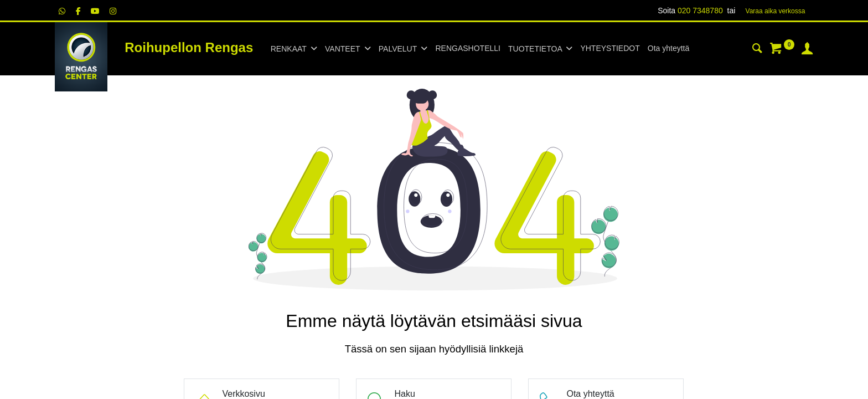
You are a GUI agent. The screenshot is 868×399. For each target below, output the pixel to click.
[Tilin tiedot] (807, 50)
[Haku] (757, 50)
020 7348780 (700, 11)
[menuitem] (467, 49)
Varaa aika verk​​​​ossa (776, 11)
